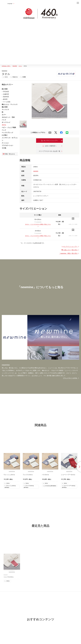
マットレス (5, 110)
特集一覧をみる (9, 154)
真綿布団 (6, 97)
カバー (4, 115)
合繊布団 (6, 94)
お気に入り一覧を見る (70, 251)
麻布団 (5, 99)
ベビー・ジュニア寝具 (9, 127)
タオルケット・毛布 (8, 117)
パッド (4, 120)
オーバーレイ (6, 122)
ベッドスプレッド (7, 133)
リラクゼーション (7, 145)
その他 (4, 148)
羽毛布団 (6, 92)
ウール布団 (7, 102)
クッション (5, 143)
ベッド (4, 130)
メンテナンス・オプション (10, 139)
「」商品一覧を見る (69, 254)
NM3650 (36, 171)
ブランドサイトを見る (71, 379)
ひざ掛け (5, 135)
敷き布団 (5, 107)
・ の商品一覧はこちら (38, 226)
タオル (4, 125)
